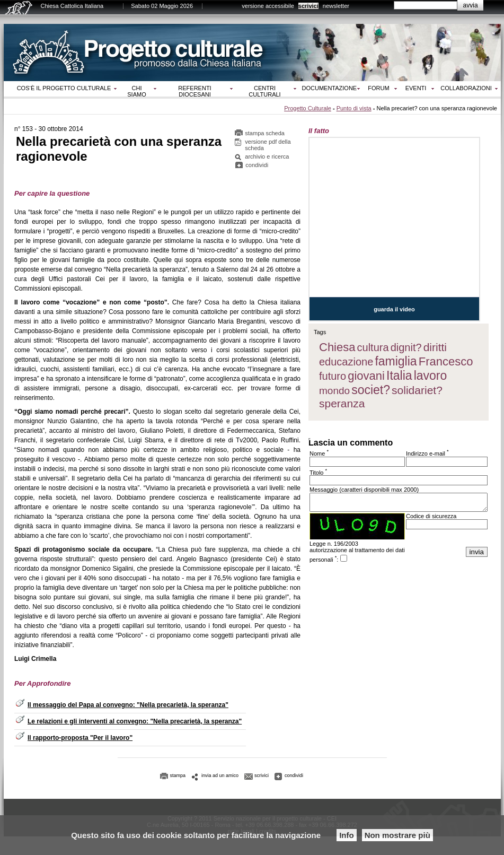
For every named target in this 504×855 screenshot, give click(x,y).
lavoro (431, 376)
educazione (346, 362)
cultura (373, 347)
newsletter (336, 6)
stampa (178, 775)
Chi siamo (136, 91)
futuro (333, 376)
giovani (366, 376)
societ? (371, 390)
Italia (399, 376)
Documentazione (330, 88)
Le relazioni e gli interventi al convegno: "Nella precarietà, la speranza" (135, 721)
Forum (378, 88)
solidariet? (417, 390)
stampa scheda (265, 133)
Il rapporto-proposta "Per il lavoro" (80, 738)
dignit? (406, 347)
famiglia (396, 361)
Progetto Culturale (308, 108)
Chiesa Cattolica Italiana (72, 6)
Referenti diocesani (194, 91)
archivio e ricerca (267, 156)
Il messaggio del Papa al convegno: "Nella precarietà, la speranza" (128, 705)
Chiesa (337, 347)
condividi (257, 165)
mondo (334, 391)
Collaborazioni (466, 88)
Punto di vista (354, 108)
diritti (435, 347)
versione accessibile (268, 6)
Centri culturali (264, 91)
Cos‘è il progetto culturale (64, 88)
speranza (342, 403)
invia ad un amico (220, 775)
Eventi (416, 88)
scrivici (308, 6)
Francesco (446, 361)
